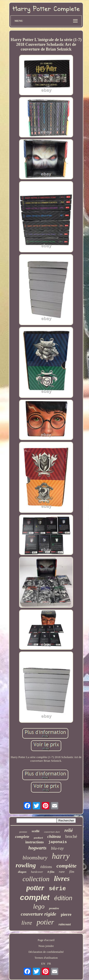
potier (45, 922)
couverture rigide (38, 914)
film (72, 872)
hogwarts (37, 848)
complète (66, 866)
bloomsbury (35, 858)
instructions (34, 842)
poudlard (38, 838)
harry (61, 856)
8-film (51, 872)
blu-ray (57, 848)
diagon (22, 872)
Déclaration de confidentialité (46, 952)
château (54, 837)
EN (43, 964)
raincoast (65, 924)
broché (71, 836)
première (54, 908)
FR (49, 964)
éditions (46, 867)
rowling (26, 865)
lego (39, 906)
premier (23, 832)
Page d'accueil (46, 940)
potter (35, 888)
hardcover (37, 872)
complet (35, 897)
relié (69, 830)
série (57, 889)
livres (62, 879)
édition (63, 898)
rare (62, 872)
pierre (66, 914)
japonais (58, 842)
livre (27, 923)
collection (36, 879)
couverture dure (52, 832)
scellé (36, 831)
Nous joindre (46, 946)
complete (22, 837)
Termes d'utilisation (46, 958)
